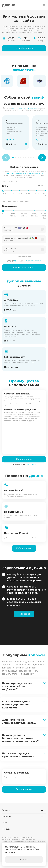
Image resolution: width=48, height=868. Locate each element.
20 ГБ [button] (11, 193)
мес (21, 261)
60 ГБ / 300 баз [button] (34, 215)
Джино (9, 5)
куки (22, 847)
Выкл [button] (4, 214)
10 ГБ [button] (4, 193)
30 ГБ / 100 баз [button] (14, 215)
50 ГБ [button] (28, 193)
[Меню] (44, 5)
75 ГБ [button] (37, 193)
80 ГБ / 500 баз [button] (44, 216)
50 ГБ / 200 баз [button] (24, 215)
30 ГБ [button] (20, 193)
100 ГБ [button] (45, 194)
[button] (24, 229)
